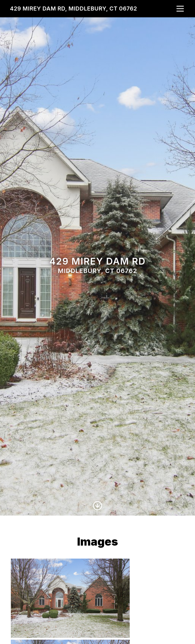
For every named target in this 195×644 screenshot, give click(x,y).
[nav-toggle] (180, 9)
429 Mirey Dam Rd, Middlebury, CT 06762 (74, 9)
